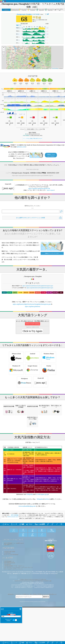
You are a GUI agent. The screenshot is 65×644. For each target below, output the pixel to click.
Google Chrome (32, 410)
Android (32, 398)
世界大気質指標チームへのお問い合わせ (14, 624)
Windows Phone (49, 398)
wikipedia (30, 576)
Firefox (49, 410)
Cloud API (41, 422)
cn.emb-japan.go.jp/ (42, 576)
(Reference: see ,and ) (32, 552)
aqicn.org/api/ (51, 190)
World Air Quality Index (13, 598)
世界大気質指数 (15, 597)
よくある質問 (8, 639)
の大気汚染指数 (28, 14)
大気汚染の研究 (8, 629)
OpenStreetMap (55, 68)
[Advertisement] (32, 234)
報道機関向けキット (9, 626)
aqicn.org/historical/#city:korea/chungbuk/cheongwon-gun (38, 306)
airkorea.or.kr (21, 147)
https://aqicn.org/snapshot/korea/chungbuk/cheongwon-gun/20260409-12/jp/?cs (32, 175)
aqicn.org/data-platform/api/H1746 (39, 189)
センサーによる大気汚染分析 (11, 636)
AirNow (47, 581)
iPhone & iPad (16, 398)
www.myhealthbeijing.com (27, 588)
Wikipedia (40, 581)
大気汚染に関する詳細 (9, 633)
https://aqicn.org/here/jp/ (33, 169)
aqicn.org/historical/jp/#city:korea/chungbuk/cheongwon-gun (32, 324)
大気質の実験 (7, 634)
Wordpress (24, 422)
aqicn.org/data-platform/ (33, 327)
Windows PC (16, 410)
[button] (34, 49)
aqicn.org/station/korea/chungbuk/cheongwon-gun (40, 308)
